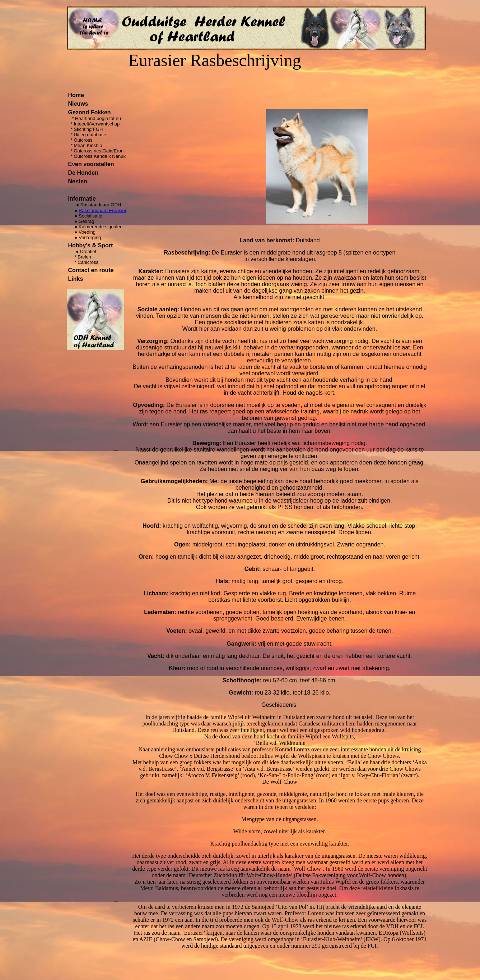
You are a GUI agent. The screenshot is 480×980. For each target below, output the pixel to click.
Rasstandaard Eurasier (102, 210)
